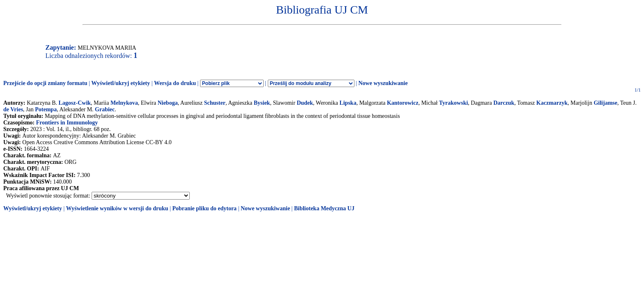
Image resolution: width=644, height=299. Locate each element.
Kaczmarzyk (552, 103)
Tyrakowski (454, 103)
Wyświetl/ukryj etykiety (121, 83)
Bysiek (262, 103)
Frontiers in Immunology (67, 123)
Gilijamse (605, 103)
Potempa (46, 109)
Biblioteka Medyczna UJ (324, 208)
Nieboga (168, 103)
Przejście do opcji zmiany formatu (45, 83)
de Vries (13, 109)
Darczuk (504, 103)
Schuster (215, 103)
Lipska (348, 103)
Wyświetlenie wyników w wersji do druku (117, 208)
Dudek (305, 103)
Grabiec (105, 109)
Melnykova (124, 103)
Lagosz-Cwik (75, 103)
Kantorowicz (403, 103)
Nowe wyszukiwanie (383, 83)
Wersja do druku (175, 83)
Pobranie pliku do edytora (204, 208)
